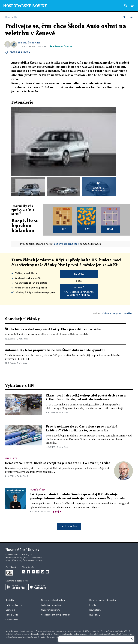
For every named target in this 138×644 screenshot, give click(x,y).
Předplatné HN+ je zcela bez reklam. (117, 313)
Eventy (93, 605)
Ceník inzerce (12, 620)
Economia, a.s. (26, 555)
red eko (22, 43)
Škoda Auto (34, 43)
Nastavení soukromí (51, 610)
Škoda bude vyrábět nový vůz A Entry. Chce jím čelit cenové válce (53, 329)
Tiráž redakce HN (14, 605)
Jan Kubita (11, 458)
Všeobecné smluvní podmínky (55, 615)
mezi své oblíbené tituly (66, 244)
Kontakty (10, 600)
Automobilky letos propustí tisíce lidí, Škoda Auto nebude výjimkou (55, 350)
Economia (10, 610)
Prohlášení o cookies (51, 605)
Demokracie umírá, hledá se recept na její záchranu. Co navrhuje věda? (58, 463)
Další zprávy (69, 526)
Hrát (63, 229)
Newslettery (95, 610)
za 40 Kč (79, 274)
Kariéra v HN (12, 615)
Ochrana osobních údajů (53, 600)
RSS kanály (95, 615)
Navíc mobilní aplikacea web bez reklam (79, 291)
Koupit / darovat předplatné (103, 600)
